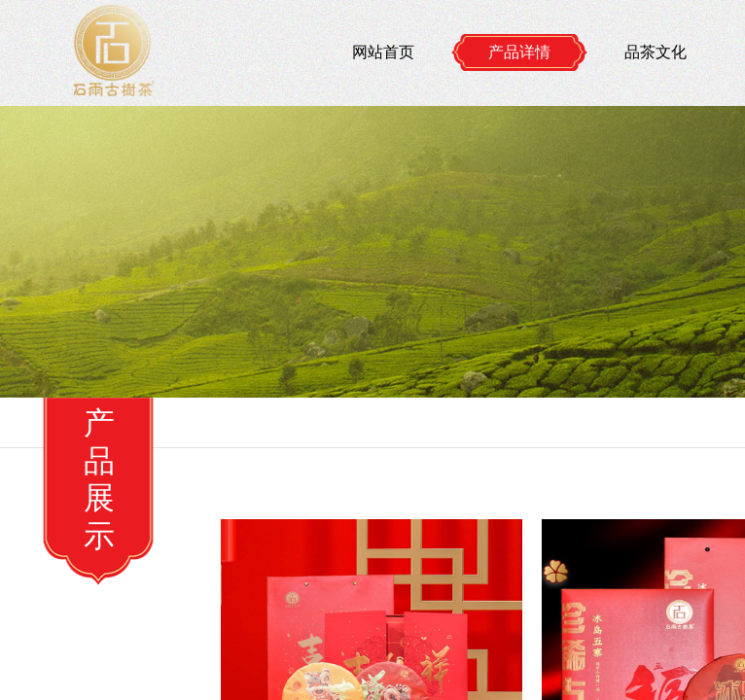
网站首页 (383, 52)
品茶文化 (656, 52)
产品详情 (519, 52)
